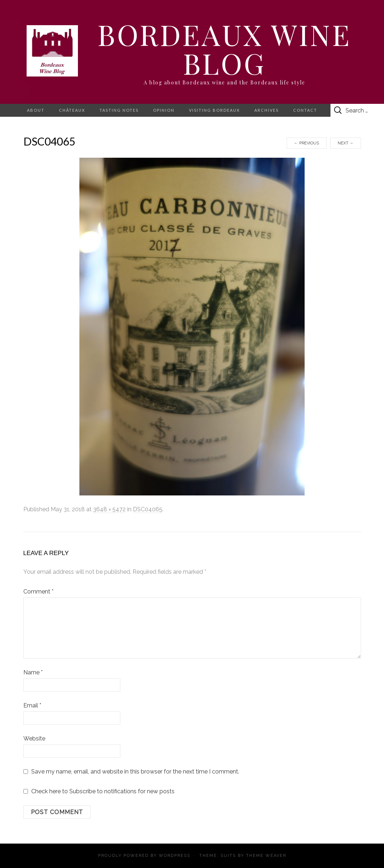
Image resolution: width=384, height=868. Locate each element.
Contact (305, 110)
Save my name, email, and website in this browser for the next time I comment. (135, 772)
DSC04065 (148, 509)
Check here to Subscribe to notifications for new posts (99, 791)
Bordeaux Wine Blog (224, 48)
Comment (38, 592)
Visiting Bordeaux (214, 110)
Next (346, 143)
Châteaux (72, 110)
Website (34, 738)
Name (33, 672)
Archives (267, 110)
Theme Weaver (266, 856)
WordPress (175, 856)
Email (32, 705)
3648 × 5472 (109, 509)
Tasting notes (119, 110)
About (36, 110)
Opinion (164, 110)
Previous (307, 143)
